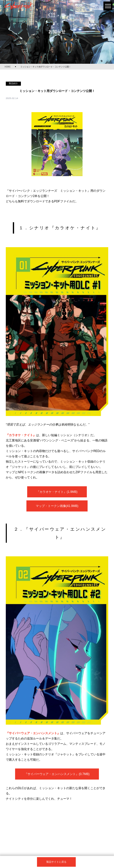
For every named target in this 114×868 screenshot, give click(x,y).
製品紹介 (13, 83)
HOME (8, 67)
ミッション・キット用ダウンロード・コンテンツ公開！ (46, 67)
